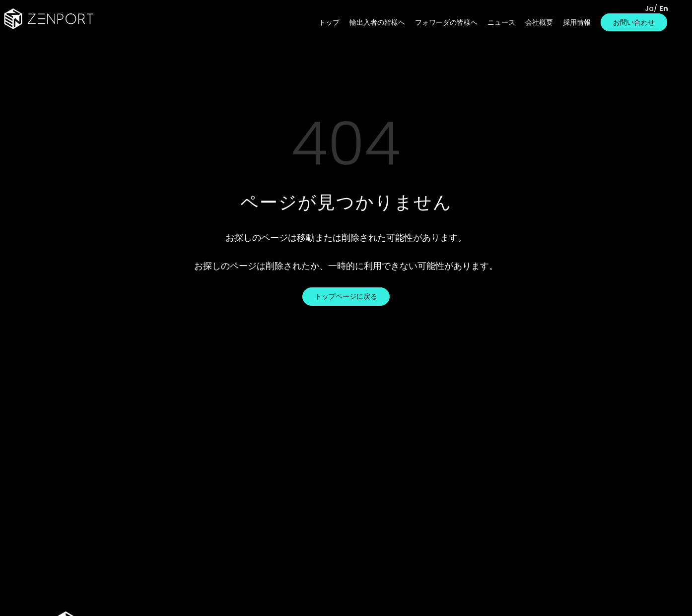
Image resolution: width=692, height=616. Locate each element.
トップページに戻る (346, 296)
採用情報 (577, 22)
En (664, 8)
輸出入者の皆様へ (377, 22)
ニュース (501, 22)
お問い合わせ (634, 22)
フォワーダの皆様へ (446, 22)
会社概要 (539, 22)
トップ (329, 22)
